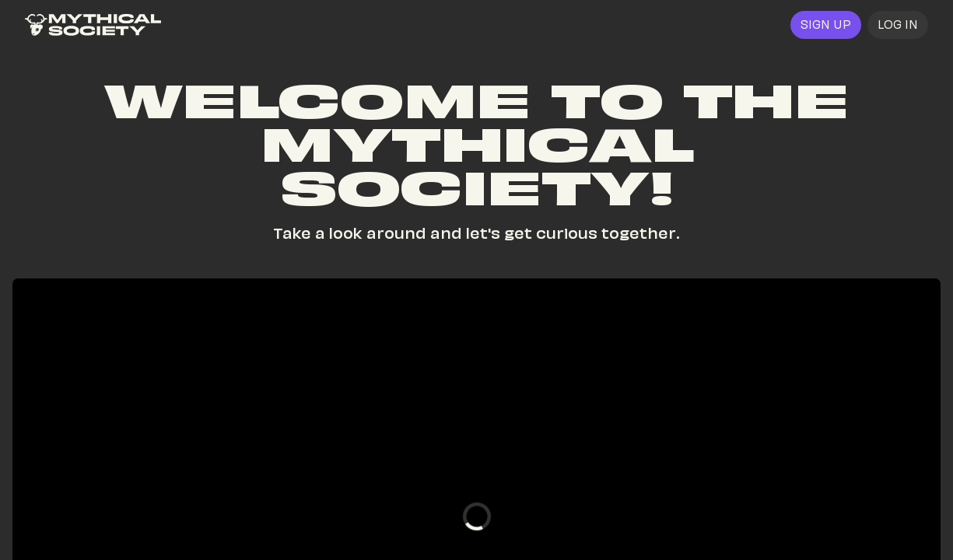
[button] (898, 25)
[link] (93, 25)
